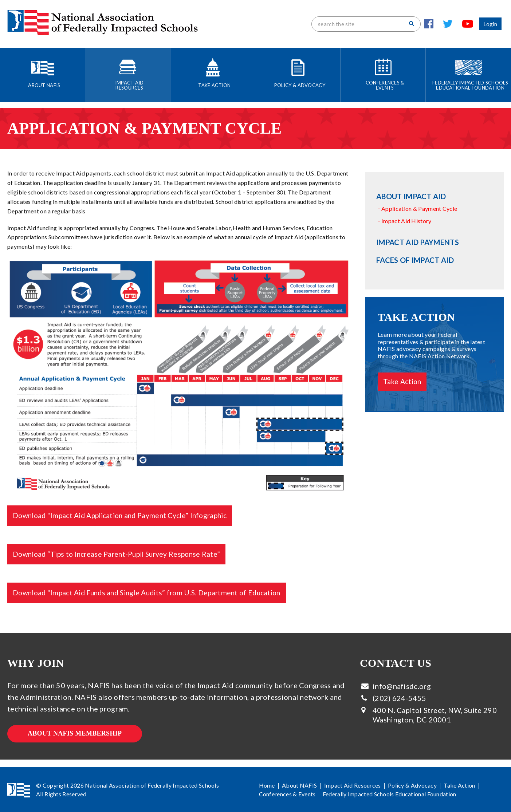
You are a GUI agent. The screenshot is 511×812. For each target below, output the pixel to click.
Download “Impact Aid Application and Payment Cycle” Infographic (120, 515)
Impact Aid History (406, 221)
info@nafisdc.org (402, 686)
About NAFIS (299, 785)
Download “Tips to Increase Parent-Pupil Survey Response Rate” (116, 554)
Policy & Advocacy (412, 785)
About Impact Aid (411, 196)
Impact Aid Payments (418, 242)
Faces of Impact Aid (415, 260)
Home (267, 785)
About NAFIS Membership (75, 733)
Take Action (402, 381)
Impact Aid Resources (353, 785)
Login (490, 24)
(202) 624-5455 (399, 698)
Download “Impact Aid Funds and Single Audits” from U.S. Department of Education (147, 593)
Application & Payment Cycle (419, 208)
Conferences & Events (287, 794)
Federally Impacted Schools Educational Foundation (390, 794)
